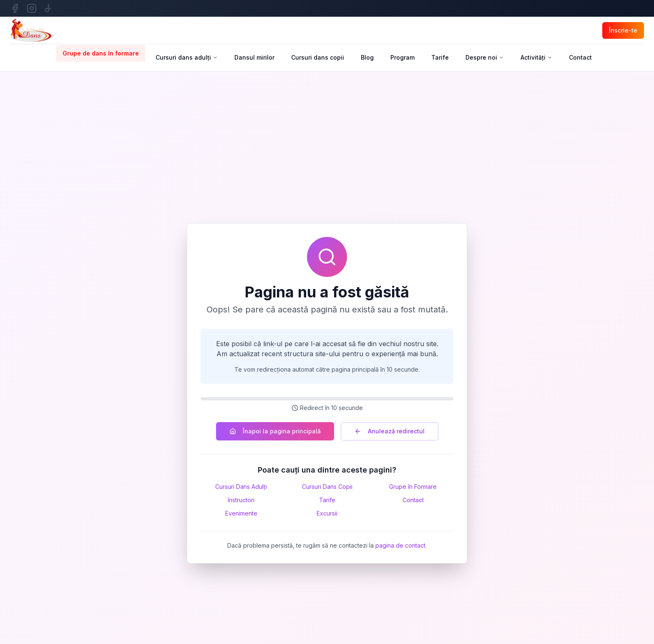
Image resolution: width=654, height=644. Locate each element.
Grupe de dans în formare (101, 53)
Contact (580, 57)
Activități (536, 57)
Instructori (241, 500)
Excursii (327, 513)
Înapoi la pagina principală (275, 431)
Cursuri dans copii (318, 57)
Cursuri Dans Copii (327, 487)
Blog (367, 57)
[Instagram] (32, 8)
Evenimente (241, 513)
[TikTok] (48, 8)
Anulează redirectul (390, 431)
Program (402, 57)
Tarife (440, 57)
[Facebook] (15, 8)
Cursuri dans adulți (187, 57)
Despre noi (485, 57)
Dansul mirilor (254, 57)
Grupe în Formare (413, 487)
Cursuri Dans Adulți (241, 487)
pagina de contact (400, 545)
